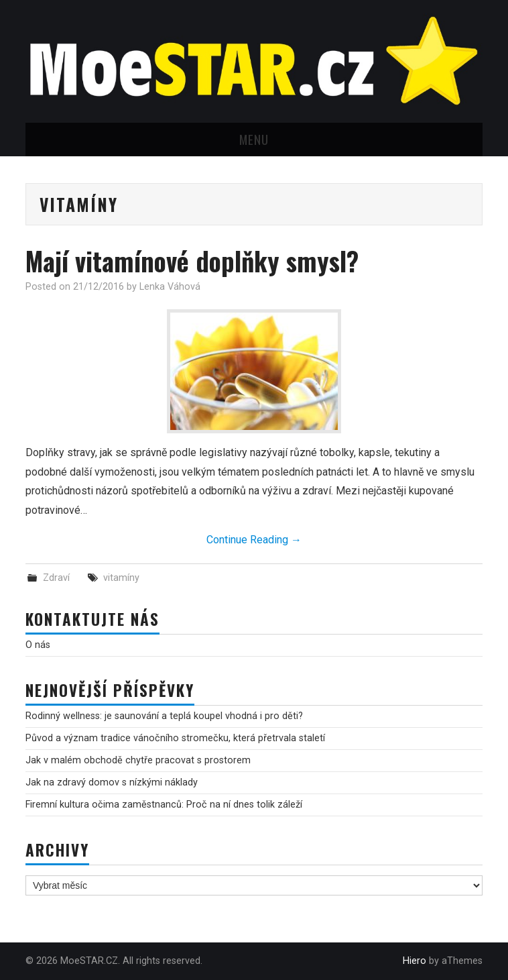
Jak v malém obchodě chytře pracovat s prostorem (138, 760)
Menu (254, 139)
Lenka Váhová (170, 287)
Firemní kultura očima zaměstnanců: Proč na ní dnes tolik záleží (164, 805)
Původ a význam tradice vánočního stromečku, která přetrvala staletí (175, 738)
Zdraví (56, 578)
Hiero (415, 961)
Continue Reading (254, 540)
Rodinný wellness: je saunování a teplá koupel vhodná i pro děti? (164, 716)
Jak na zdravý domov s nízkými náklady (112, 782)
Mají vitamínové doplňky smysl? (192, 261)
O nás (38, 645)
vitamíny (121, 578)
